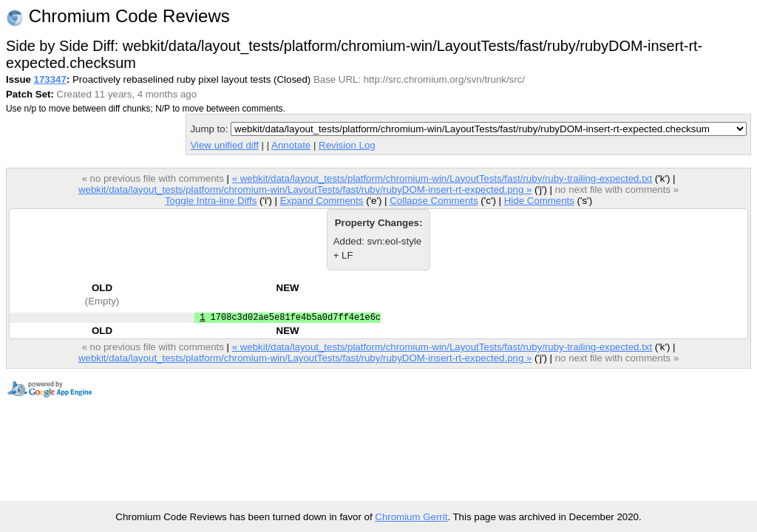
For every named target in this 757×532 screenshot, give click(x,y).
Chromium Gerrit (411, 517)
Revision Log (347, 145)
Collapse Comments (434, 201)
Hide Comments (539, 201)
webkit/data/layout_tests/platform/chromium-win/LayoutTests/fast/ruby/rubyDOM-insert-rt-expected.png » (305, 190)
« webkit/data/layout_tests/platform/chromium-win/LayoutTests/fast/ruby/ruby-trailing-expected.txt (442, 178)
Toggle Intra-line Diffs (211, 201)
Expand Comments (322, 201)
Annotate (291, 145)
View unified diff (224, 145)
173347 (50, 79)
